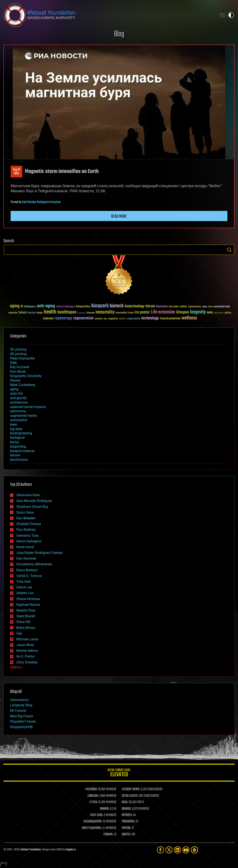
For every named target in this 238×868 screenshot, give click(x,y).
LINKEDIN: (93, 796)
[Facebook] (160, 850)
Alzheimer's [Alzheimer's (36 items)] (30, 307)
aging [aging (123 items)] (15, 306)
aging (14, 389)
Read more (119, 216)
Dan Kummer (26, 558)
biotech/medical (22, 451)
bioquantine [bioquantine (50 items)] (83, 306)
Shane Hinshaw (28, 599)
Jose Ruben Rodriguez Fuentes (40, 553)
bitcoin (15, 455)
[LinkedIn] (177, 850)
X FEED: (93, 802)
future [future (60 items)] (23, 313)
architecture (19, 402)
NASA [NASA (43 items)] (210, 313)
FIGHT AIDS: (96, 815)
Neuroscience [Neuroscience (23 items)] (219, 313)
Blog (119, 34)
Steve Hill (23, 622)
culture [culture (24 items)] (205, 307)
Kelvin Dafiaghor (29, 541)
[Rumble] (194, 850)
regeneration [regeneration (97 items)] (83, 318)
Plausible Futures (23, 721)
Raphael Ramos (28, 605)
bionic (15, 442)
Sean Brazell (26, 616)
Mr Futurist (18, 711)
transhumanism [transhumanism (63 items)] (170, 318)
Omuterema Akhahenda (34, 564)
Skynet (15, 380)
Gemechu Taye (28, 536)
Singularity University (26, 376)
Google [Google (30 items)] (40, 313)
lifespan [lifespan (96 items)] (183, 312)
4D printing (18, 354)
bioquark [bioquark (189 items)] (100, 306)
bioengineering (21, 433)
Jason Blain (25, 645)
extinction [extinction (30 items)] (13, 313)
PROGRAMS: (128, 822)
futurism (56, 202)
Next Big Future (21, 716)
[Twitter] (169, 850)
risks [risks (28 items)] (105, 319)
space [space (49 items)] (122, 318)
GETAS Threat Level (119, 773)
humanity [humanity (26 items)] (81, 313)
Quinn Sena (25, 512)
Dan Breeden (26, 518)
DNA (13, 363)
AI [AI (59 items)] (22, 307)
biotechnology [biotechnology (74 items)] (135, 306)
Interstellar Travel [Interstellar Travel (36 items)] (125, 313)
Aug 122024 (16, 172)
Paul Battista (26, 530)
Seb (19, 633)
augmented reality (23, 416)
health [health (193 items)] (50, 312)
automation (19, 420)
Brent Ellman (26, 628)
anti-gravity (18, 398)
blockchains (19, 460)
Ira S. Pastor (25, 656)
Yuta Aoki (24, 582)
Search (229, 250)
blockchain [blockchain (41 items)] (162, 307)
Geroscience (19, 700)
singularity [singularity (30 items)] (113, 319)
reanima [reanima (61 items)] (48, 318)
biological (17, 438)
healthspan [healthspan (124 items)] (67, 312)
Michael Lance (27, 639)
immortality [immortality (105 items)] (105, 312)
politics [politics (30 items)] (228, 313)
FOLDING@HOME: (93, 822)
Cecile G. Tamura (29, 576)
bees (13, 424)
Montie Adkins (27, 651)
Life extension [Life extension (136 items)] (163, 312)
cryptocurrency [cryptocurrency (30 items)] (194, 307)
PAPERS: (126, 828)
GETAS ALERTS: (130, 796)
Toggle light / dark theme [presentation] (231, 15)
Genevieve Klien (28, 495)
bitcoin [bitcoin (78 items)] (150, 306)
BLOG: (125, 802)
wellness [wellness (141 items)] (189, 318)
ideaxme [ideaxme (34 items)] (91, 313)
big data (16, 429)
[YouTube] (186, 850)
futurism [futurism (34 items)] (32, 313)
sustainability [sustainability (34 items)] (134, 319)
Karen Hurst (25, 547)
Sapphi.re (71, 850)
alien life (16, 394)
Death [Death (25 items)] (210, 307)
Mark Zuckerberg (23, 385)
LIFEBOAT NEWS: (131, 789)
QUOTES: (126, 835)
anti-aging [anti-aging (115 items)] (46, 306)
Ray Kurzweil (20, 367)
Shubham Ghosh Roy (32, 507)
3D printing (18, 349)
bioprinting (18, 447)
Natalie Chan (26, 610)
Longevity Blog (21, 705)
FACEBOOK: (91, 789)
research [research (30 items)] (98, 319)
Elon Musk (18, 371)
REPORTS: (127, 815)
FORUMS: (108, 835)
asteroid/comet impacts (28, 407)
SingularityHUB (21, 727)
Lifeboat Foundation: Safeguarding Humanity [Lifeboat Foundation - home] (108, 15)
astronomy (18, 411)
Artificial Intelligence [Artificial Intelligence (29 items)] (66, 307)
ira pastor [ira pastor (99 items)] (142, 312)
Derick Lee (24, 587)
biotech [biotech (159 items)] (117, 306)
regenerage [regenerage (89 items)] (63, 318)
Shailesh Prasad (29, 524)
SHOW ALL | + (16, 668)
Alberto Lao (25, 593)
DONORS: (105, 809)
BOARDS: (127, 809)
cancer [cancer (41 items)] (183, 307)
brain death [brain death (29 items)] (174, 307)
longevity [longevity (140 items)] (198, 312)
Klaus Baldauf (27, 570)
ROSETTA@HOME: (92, 828)
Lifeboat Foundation (30, 850)
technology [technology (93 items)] (150, 318)
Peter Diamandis (22, 358)
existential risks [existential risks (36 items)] (222, 307)
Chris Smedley (27, 662)
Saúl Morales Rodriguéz (35, 202)
